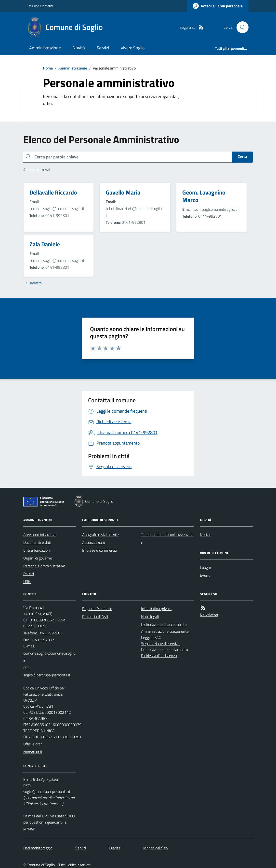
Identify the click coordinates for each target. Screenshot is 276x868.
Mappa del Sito (155, 848)
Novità (79, 48)
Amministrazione (45, 48)
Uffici (27, 582)
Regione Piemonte (41, 6)
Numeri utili (33, 752)
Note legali (150, 616)
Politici (29, 574)
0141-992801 (51, 633)
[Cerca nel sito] (240, 27)
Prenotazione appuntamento (164, 649)
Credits (115, 848)
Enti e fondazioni (37, 550)
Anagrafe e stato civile (100, 534)
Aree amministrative (40, 534)
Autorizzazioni (93, 542)
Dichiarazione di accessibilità (164, 624)
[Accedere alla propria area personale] (218, 6)
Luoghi (205, 567)
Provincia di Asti (95, 616)
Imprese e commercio (99, 550)
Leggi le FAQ (151, 637)
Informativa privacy (157, 609)
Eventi (205, 575)
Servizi (103, 48)
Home (48, 68)
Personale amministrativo (44, 566)
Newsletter (209, 615)
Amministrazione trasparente (165, 631)
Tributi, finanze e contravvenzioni (167, 538)
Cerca (242, 156)
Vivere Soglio (133, 48)
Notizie (206, 534)
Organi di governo (38, 558)
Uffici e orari (33, 744)
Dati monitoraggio (38, 848)
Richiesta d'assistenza (159, 656)
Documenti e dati (37, 542)
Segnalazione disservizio (161, 644)
